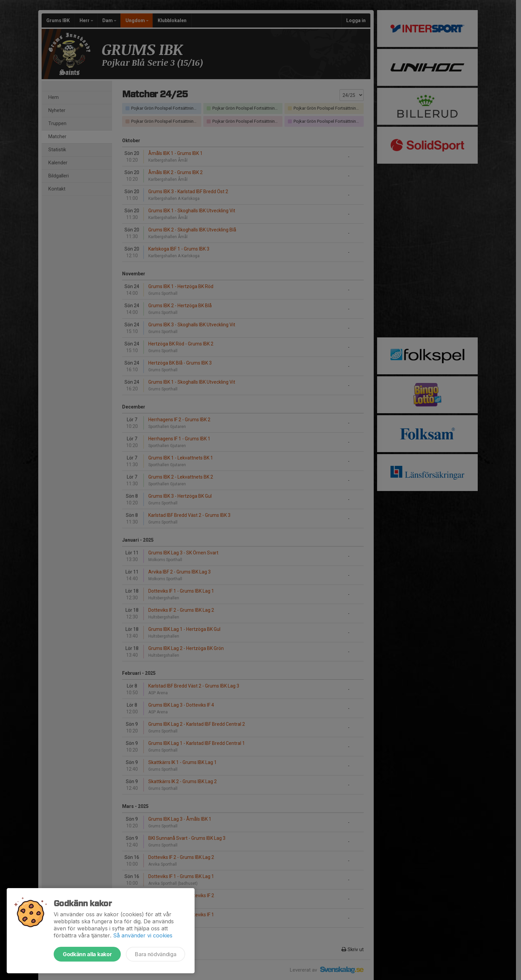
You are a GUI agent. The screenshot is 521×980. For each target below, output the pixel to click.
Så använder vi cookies (143, 935)
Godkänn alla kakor (87, 954)
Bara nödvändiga (155, 954)
